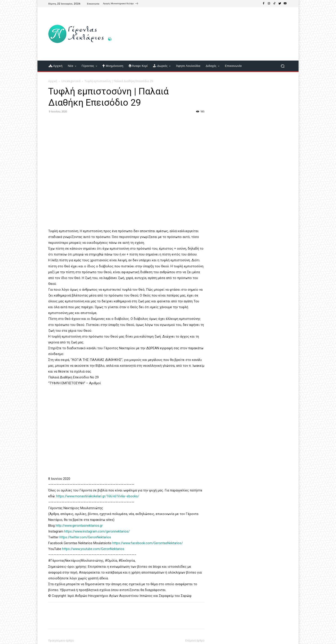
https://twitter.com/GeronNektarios (85, 537)
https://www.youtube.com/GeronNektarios (93, 549)
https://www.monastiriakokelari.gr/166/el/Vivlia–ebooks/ (98, 496)
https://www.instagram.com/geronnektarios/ (97, 531)
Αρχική (53, 81)
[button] (283, 66)
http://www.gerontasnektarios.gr (79, 526)
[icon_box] (121, 4)
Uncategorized (71, 81)
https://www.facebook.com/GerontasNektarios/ (148, 543)
